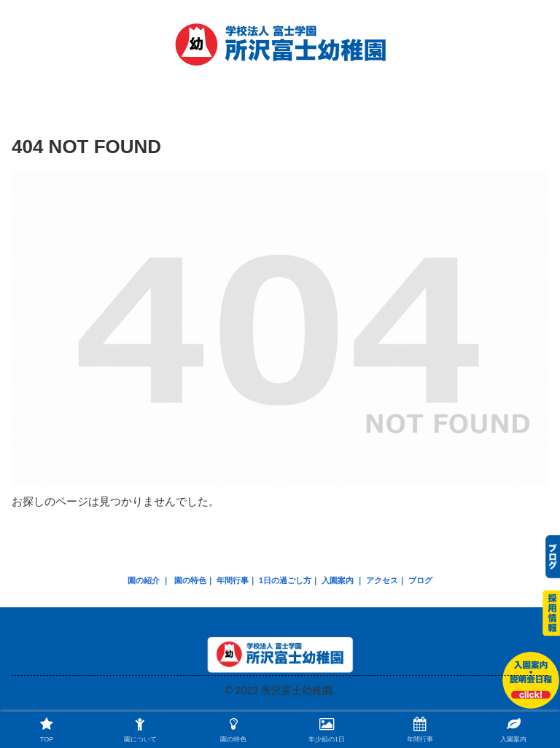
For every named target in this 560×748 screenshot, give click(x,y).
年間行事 (233, 580)
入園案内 (338, 580)
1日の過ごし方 (285, 580)
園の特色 (190, 580)
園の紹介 (144, 580)
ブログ (420, 580)
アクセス (382, 580)
